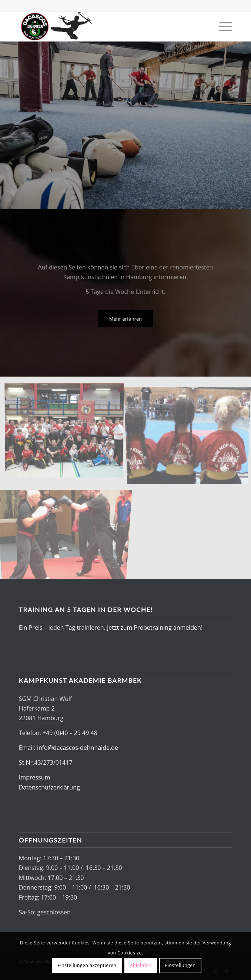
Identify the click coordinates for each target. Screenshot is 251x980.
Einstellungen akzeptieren (87, 965)
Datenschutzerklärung (49, 787)
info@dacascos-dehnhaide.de (78, 748)
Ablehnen (141, 965)
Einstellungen (180, 965)
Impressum (34, 777)
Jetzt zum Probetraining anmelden (154, 628)
